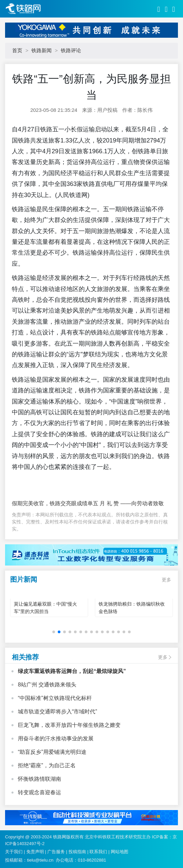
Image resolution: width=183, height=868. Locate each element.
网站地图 (120, 852)
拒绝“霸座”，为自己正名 (47, 765)
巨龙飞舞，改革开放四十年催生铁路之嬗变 (69, 725)
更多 (166, 580)
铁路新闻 (42, 50)
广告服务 (56, 852)
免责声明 (35, 852)
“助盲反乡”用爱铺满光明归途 (52, 752)
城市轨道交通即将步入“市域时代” (58, 712)
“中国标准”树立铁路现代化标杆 (55, 698)
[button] (54, 632)
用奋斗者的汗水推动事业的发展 (56, 738)
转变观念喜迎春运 (40, 792)
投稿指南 (77, 852)
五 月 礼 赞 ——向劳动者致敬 (128, 503)
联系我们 (98, 852)
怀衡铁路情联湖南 (40, 779)
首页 (17, 50)
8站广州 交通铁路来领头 (47, 685)
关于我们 (14, 852)
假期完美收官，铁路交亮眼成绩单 (52, 503)
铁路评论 (71, 50)
